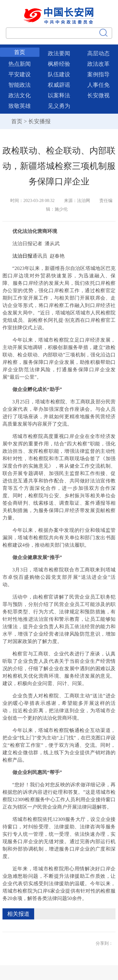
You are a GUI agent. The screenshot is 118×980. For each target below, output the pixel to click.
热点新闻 (20, 64)
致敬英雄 (20, 106)
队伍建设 (59, 74)
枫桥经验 (59, 64)
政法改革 (98, 64)
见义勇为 (59, 106)
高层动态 (98, 53)
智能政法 (20, 85)
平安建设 (20, 74)
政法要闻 (59, 53)
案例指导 (98, 74)
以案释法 (59, 95)
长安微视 (98, 95)
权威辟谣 (59, 85)
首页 (20, 52)
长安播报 (39, 121)
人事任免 (98, 85)
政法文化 (20, 95)
